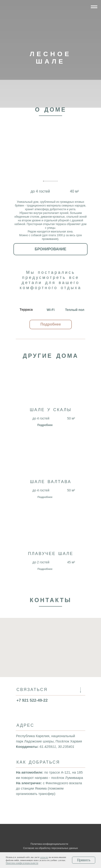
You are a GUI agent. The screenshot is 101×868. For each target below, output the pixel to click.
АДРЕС (25, 726)
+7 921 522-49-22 (32, 700)
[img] (74, 10)
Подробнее (45, 425)
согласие (44, 857)
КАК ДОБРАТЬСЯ (38, 763)
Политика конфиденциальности (22, 863)
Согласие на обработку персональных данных (51, 848)
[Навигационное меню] (94, 7)
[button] (51, 324)
